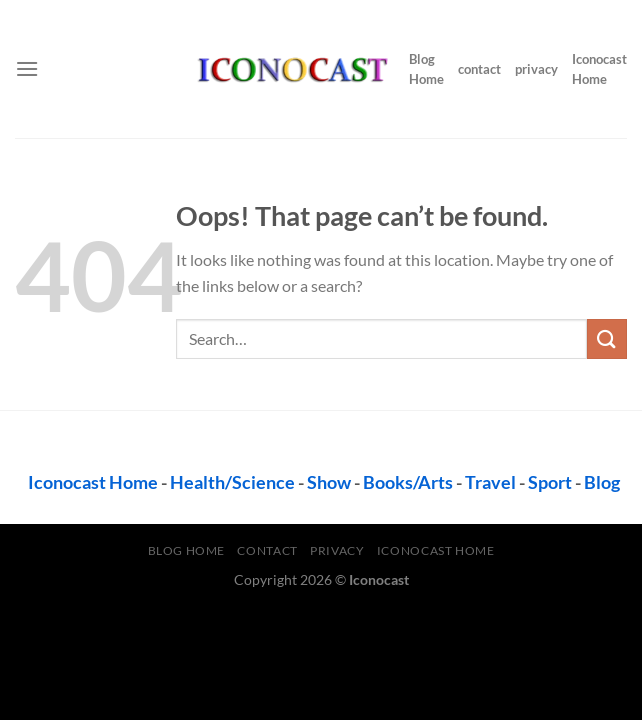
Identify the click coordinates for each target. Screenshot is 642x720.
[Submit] (607, 338)
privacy (536, 69)
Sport (550, 482)
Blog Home (426, 69)
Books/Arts (408, 482)
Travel (490, 482)
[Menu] (27, 68)
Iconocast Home (599, 69)
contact (479, 69)
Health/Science (232, 482)
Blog (602, 482)
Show (329, 482)
